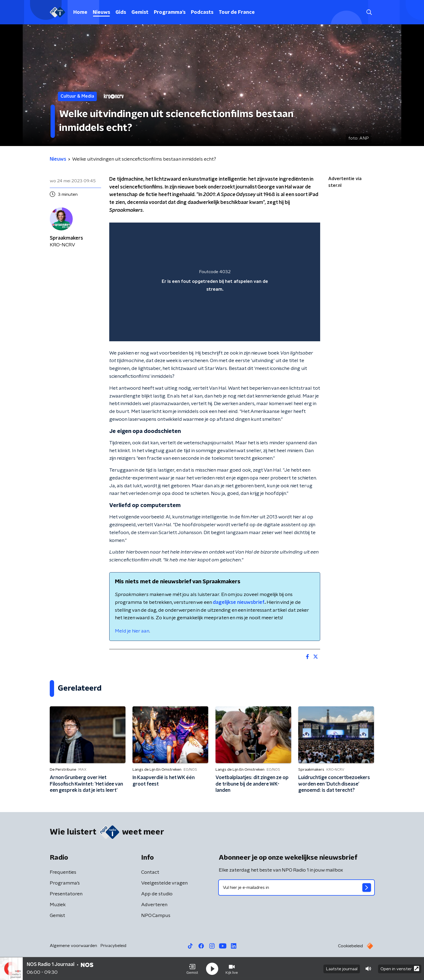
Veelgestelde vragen (164, 883)
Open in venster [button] (400, 969)
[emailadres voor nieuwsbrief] (297, 888)
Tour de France (237, 12)
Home (80, 12)
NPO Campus (156, 916)
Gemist (140, 12)
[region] (215, 282)
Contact (150, 872)
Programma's (170, 12)
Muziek (58, 905)
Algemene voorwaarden (73, 946)
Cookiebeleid (350, 946)
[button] (192, 969)
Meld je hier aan (132, 631)
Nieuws (101, 12)
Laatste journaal (342, 969)
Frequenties (63, 872)
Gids (121, 12)
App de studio (157, 894)
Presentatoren (66, 894)
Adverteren (154, 905)
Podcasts (202, 12)
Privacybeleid (113, 946)
